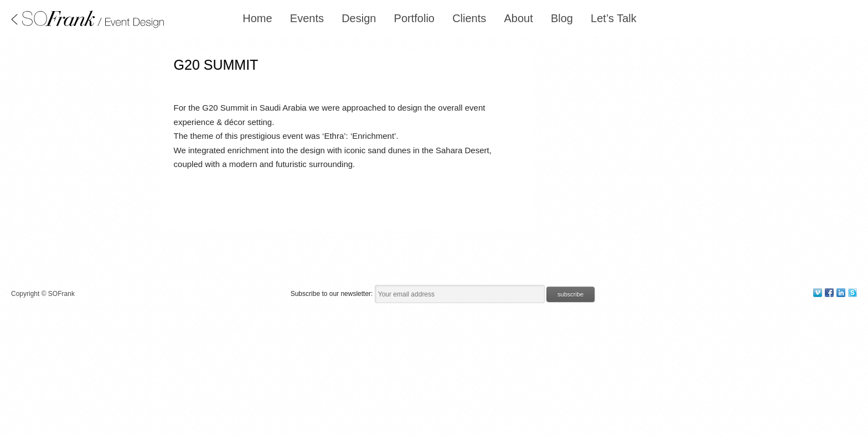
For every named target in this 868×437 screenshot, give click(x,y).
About (518, 18)
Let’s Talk (614, 18)
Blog (562, 18)
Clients (469, 18)
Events (307, 18)
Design (359, 18)
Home (257, 18)
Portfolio (414, 18)
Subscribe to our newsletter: (333, 294)
